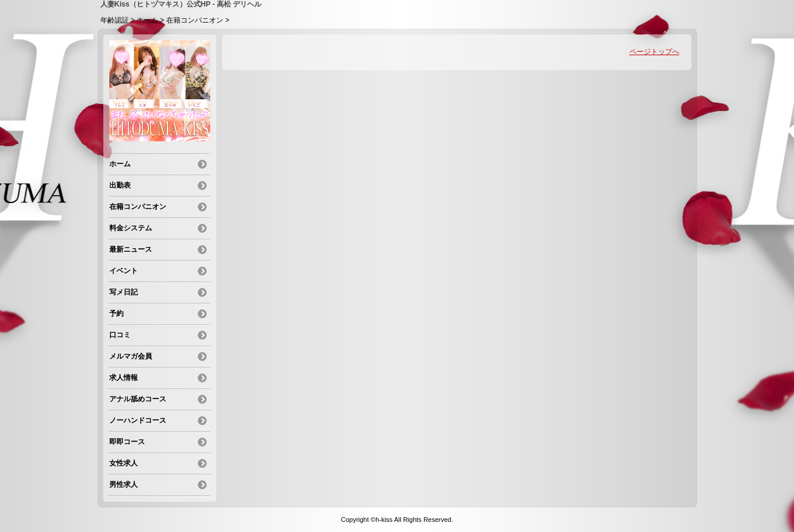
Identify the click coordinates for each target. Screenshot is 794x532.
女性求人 (124, 463)
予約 (116, 313)
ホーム (147, 20)
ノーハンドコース (138, 420)
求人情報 (124, 378)
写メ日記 (124, 292)
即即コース (127, 442)
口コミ (120, 335)
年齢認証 (115, 20)
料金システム (131, 228)
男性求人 (124, 484)
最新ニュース (131, 249)
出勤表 (120, 185)
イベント (124, 271)
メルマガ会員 (131, 356)
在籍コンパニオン (195, 20)
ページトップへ (654, 52)
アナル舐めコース (138, 399)
